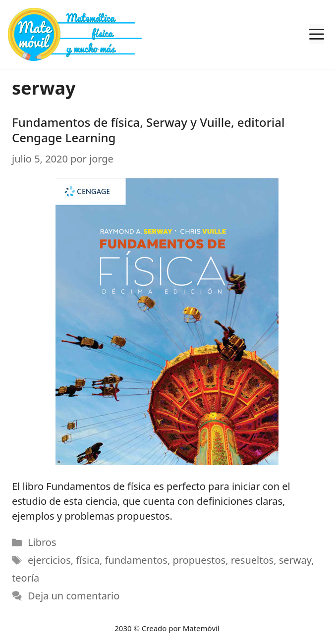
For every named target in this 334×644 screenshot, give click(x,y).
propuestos (199, 560)
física (88, 560)
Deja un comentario (74, 596)
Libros (42, 542)
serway (295, 560)
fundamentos (136, 560)
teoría (26, 578)
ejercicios (49, 560)
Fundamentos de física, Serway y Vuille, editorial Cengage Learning (148, 130)
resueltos (252, 560)
